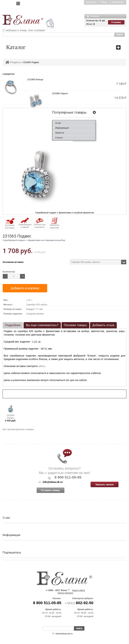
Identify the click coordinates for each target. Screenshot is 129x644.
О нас (58, 123)
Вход (104, 2)
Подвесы (16, 62)
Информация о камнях (25, 223)
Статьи (59, 138)
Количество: (9, 272)
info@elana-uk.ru (64, 634)
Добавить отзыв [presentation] (103, 325)
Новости (60, 133)
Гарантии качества (54, 223)
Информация (62, 128)
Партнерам (118, 2)
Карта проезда (65, 593)
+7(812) (79, 603)
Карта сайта (78, 590)
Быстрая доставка (10, 223)
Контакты (91, 2)
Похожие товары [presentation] (75, 325)
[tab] (13, 325)
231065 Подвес (10, 417)
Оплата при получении (39, 223)
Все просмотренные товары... (19, 429)
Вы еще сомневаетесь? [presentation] (42, 325)
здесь (42, 366)
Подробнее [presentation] (13, 325)
